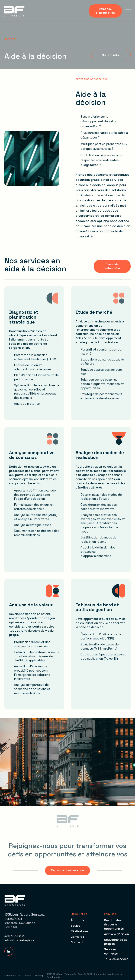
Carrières (77, 937)
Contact (77, 942)
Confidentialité (12, 976)
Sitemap (39, 976)
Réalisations (80, 931)
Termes (27, 976)
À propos (77, 920)
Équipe (76, 926)
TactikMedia (54, 977)
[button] (128, 11)
